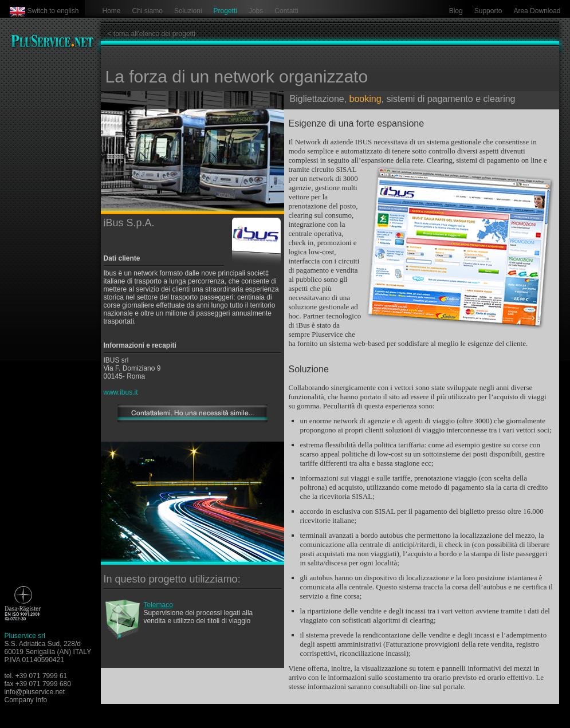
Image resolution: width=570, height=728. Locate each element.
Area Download (537, 11)
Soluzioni (188, 11)
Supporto (488, 11)
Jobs (256, 11)
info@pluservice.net (35, 692)
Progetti (225, 11)
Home (112, 11)
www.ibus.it (121, 392)
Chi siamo (148, 11)
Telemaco (158, 605)
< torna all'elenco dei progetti (152, 34)
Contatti (286, 11)
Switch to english (53, 11)
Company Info (26, 700)
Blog (456, 11)
